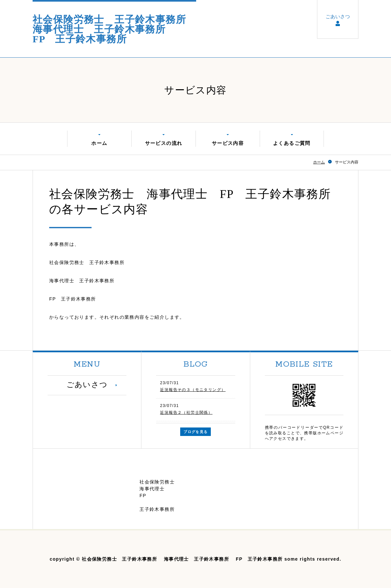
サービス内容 (228, 143)
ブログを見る (195, 432)
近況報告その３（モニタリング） (193, 390)
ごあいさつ (338, 17)
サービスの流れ (164, 143)
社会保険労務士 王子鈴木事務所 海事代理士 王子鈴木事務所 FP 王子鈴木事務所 (114, 29)
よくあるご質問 (292, 143)
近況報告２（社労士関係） (186, 413)
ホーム (99, 143)
